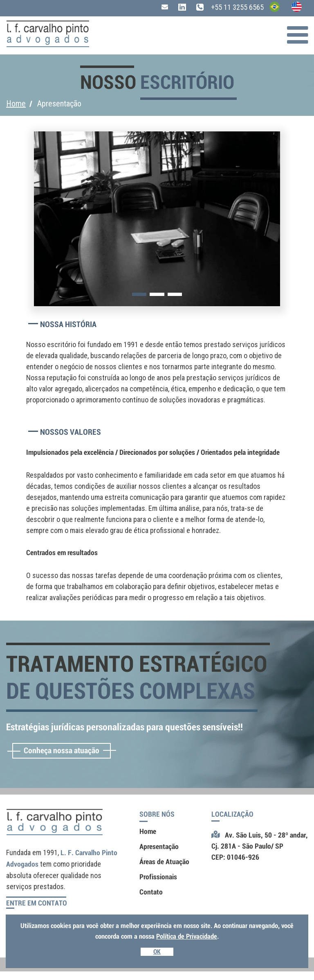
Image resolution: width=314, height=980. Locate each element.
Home (16, 104)
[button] (139, 294)
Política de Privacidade (187, 936)
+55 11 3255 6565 (230, 7)
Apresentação (159, 847)
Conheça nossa (62, 751)
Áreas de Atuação (164, 862)
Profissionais (158, 877)
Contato (151, 892)
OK (157, 952)
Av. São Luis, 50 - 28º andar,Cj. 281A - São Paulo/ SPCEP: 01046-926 (260, 846)
